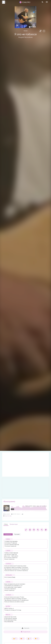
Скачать (25, 628)
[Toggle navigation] (47, 2)
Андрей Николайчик (8, 516)
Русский (17, 534)
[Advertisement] (26, 464)
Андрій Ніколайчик (26, 37)
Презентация (14, 524)
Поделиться (26, 632)
